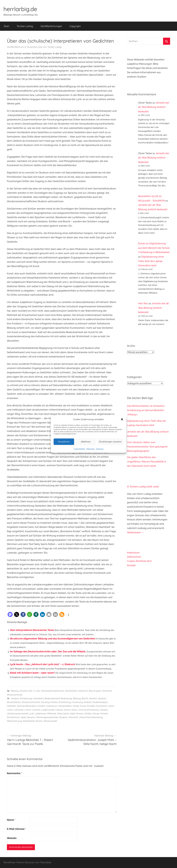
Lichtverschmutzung (88, 710)
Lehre (10, 710)
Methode (52, 714)
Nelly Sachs (63, 714)
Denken (93, 698)
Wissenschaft (50, 721)
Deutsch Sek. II (27, 691)
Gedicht (87, 702)
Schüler (104, 714)
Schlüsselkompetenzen (53, 691)
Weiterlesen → (135, 532)
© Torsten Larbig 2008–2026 (143, 487)
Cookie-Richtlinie (79, 449)
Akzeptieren (64, 442)
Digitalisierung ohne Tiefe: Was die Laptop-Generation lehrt (151, 261)
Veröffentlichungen (51, 26)
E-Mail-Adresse (16, 829)
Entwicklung (65, 702)
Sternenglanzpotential (47, 717)
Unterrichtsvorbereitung (91, 717)
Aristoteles (38, 698)
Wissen (39, 721)
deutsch (102, 698)
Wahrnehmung (14, 721)
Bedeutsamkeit (52, 698)
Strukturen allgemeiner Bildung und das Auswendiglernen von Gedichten (53, 639)
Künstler (91, 706)
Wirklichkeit (29, 721)
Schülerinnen (14, 717)
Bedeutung (66, 698)
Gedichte (11, 706)
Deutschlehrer (14, 702)
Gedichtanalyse (100, 702)
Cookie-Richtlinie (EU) (139, 561)
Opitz (73, 714)
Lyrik (38, 691)
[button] (122, 419)
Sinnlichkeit (71, 691)
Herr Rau (143, 303)
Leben (111, 706)
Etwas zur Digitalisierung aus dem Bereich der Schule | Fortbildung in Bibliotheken (154, 248)
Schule (96, 714)
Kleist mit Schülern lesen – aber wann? (32, 673)
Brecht (85, 698)
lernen (67, 710)
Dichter (54, 702)
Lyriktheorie (40, 714)
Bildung (15, 691)
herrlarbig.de (20, 9)
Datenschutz (90, 449)
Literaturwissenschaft (17, 714)
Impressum (100, 449)
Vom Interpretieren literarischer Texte (32, 630)
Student (63, 717)
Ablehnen (86, 442)
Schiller (88, 714)
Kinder (76, 706)
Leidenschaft (48, 710)
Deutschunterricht (31, 702)
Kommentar (15, 773)
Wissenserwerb (15, 695)
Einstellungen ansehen (110, 442)
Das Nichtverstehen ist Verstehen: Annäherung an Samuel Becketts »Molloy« (146, 410)
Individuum (52, 706)
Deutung (45, 702)
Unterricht (83, 691)
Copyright (75, 26)
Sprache (31, 717)
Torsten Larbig (25, 26)
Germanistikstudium (27, 706)
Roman (80, 714)
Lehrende (19, 710)
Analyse (15, 698)
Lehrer (28, 710)
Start (7, 26)
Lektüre (59, 710)
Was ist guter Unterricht (100, 691)
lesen (74, 710)
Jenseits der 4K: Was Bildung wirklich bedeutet (154, 107)
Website (12, 838)
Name (11, 820)
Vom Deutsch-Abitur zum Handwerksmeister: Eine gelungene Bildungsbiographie (147, 447)
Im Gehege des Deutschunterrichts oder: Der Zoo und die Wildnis (48, 651)
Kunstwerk (101, 706)
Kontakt (131, 565)
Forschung (77, 702)
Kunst (83, 706)
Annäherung (26, 698)
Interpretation (65, 706)
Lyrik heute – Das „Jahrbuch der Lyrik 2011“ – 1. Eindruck (42, 664)
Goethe (42, 706)
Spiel (24, 717)
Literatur (104, 710)
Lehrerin (36, 710)
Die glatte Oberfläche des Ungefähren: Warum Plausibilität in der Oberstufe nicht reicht (147, 462)
